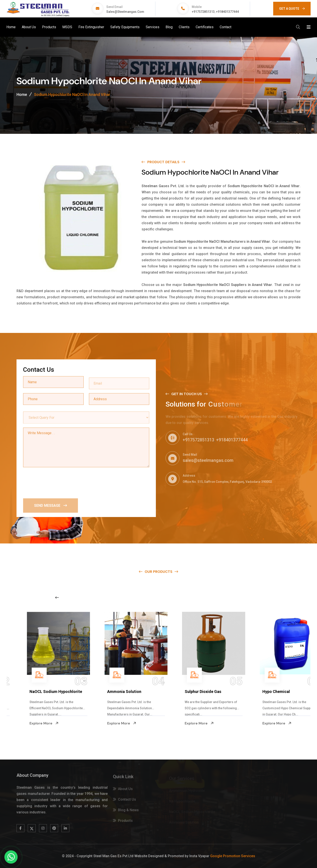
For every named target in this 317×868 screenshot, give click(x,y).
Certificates (205, 27)
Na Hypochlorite (28, 692)
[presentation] (57, 482)
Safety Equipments (125, 27)
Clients (184, 27)
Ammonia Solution (185, 692)
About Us (29, 27)
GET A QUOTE (292, 9)
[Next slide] (248, 597)
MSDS (67, 27)
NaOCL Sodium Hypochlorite (117, 692)
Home (11, 27)
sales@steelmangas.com (125, 12)
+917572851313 (203, 12)
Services (153, 27)
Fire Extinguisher (91, 27)
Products (49, 27)
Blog (169, 27)
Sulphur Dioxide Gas (264, 692)
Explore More (28, 723)
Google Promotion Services (233, 856)
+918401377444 (227, 12)
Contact (226, 27)
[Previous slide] (57, 597)
